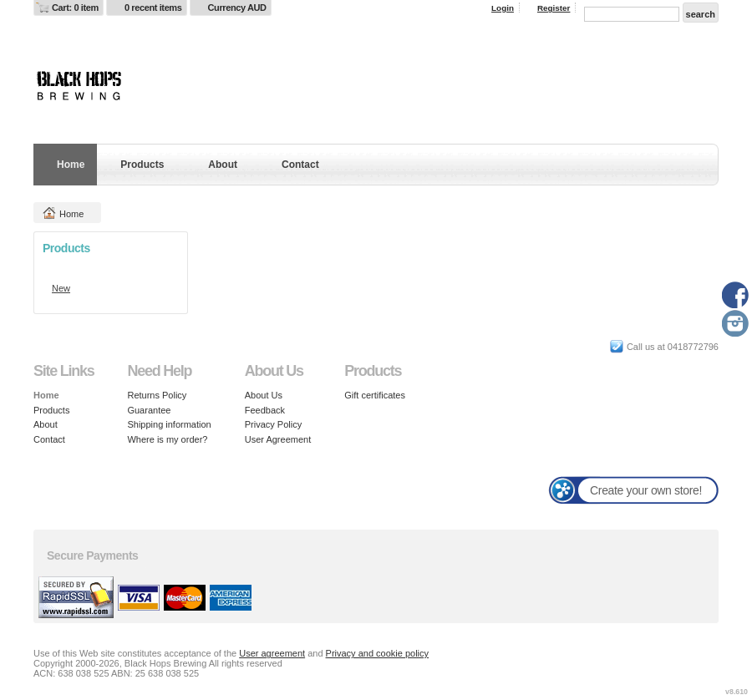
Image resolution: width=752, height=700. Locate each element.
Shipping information (169, 424)
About (223, 165)
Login (503, 8)
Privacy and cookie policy (378, 653)
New (61, 288)
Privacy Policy (273, 424)
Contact (300, 165)
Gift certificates (375, 395)
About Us (264, 395)
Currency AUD (237, 8)
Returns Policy (157, 395)
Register (554, 8)
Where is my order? (167, 439)
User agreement (272, 653)
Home (71, 165)
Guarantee (149, 410)
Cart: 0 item (75, 8)
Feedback (265, 410)
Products (142, 165)
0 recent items (153, 8)
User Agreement (278, 439)
